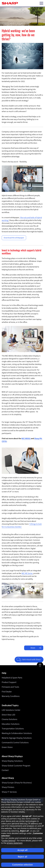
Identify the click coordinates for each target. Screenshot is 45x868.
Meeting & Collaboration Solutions (17, 733)
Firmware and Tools (10, 687)
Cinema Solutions (10, 719)
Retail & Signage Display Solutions (17, 738)
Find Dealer (7, 692)
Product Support (9, 682)
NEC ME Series (27, 573)
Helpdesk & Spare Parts (12, 678)
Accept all (22, 850)
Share (36, 648)
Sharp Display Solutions (12, 761)
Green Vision (7, 747)
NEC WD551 (26, 439)
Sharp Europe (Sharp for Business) (17, 783)
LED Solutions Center (11, 710)
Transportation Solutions (13, 729)
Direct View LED (8, 715)
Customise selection (23, 865)
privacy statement (15, 843)
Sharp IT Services (9, 792)
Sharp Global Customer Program (16, 766)
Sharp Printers (8, 787)
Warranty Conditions (11, 696)
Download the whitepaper (14, 238)
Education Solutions (11, 724)
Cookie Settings (9, 841)
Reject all (23, 857)
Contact (5, 770)
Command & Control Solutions (15, 743)
